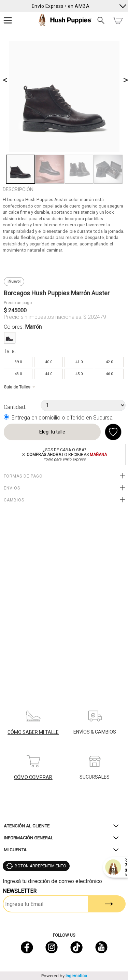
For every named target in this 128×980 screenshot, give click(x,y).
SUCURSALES (95, 777)
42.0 (109, 362)
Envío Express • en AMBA (61, 6)
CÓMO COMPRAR (33, 777)
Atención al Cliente (27, 826)
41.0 (79, 362)
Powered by (64, 976)
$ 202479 (95, 317)
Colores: (23, 327)
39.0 (18, 362)
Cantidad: (15, 407)
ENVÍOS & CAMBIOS (95, 732)
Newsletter (20, 891)
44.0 (49, 374)
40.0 (49, 362)
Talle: (10, 351)
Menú (8, 20)
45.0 (79, 374)
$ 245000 (15, 310)
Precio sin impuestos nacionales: (43, 317)
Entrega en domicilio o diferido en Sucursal (63, 418)
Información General (29, 838)
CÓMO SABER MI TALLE (33, 732)
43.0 (18, 374)
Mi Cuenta (15, 850)
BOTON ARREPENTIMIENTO (40, 866)
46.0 (109, 374)
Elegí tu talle (52, 432)
